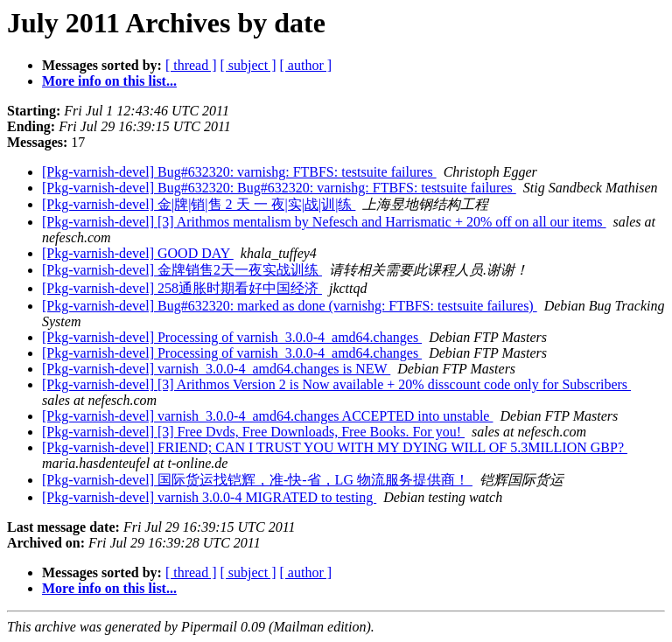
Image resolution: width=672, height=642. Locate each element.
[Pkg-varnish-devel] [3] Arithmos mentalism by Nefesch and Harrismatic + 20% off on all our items (324, 222)
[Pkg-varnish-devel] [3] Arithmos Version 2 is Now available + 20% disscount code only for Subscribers (336, 384)
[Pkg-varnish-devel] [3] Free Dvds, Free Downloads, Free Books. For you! (253, 432)
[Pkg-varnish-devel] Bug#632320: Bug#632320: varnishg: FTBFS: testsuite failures (279, 188)
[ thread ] (191, 65)
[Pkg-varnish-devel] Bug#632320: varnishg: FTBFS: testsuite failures (239, 172)
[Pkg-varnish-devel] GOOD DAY (138, 253)
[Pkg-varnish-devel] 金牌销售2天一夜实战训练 (182, 270)
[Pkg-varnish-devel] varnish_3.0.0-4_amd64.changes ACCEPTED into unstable (267, 416)
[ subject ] (248, 65)
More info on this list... (109, 81)
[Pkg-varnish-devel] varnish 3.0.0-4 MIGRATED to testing (209, 497)
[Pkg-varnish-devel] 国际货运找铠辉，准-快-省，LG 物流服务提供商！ (257, 480)
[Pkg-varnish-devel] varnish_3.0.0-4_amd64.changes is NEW (216, 369)
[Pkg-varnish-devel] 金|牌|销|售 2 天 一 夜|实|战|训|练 (199, 204)
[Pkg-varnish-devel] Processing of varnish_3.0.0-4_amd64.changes (232, 337)
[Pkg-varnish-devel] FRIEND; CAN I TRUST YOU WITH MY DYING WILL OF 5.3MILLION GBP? (335, 447)
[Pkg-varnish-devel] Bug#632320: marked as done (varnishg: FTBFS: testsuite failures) (290, 306)
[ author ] (306, 65)
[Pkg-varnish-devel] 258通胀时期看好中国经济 (182, 288)
